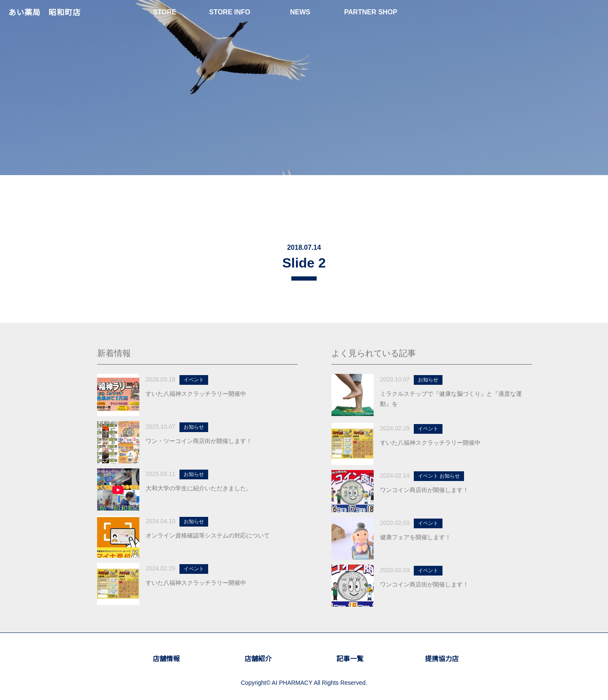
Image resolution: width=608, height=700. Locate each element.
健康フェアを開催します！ (415, 537)
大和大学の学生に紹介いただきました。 (199, 488)
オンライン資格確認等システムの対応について (208, 535)
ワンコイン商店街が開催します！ (424, 490)
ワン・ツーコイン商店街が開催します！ (199, 441)
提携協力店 (442, 659)
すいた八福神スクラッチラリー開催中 (196, 394)
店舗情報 (166, 659)
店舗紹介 (258, 659)
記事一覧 (350, 659)
